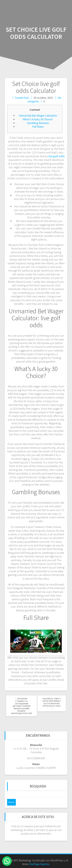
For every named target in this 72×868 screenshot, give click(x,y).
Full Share (38, 127)
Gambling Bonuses (38, 123)
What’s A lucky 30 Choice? (38, 119)
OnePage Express (39, 864)
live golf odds (57, 156)
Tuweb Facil (22, 98)
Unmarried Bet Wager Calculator (38, 115)
